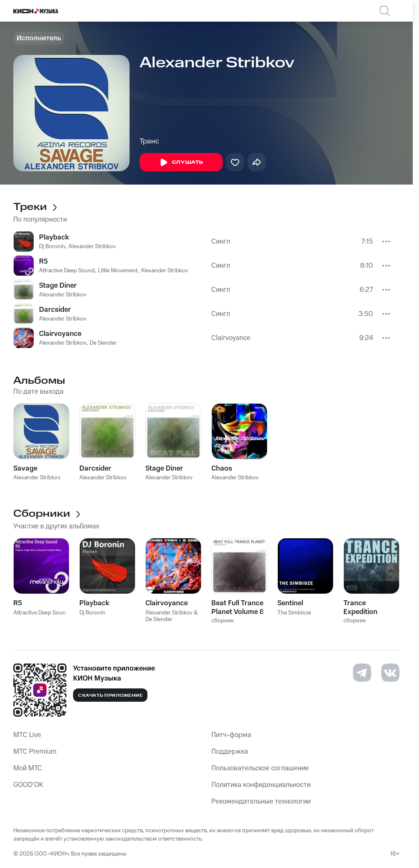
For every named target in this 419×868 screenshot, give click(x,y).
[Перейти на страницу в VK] (390, 673)
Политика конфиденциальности (261, 785)
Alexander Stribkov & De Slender (172, 616)
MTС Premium (35, 752)
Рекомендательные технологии (261, 801)
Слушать (181, 163)
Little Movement (118, 271)
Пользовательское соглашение (260, 768)
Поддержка (230, 752)
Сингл (221, 242)
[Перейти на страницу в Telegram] (362, 673)
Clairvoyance (60, 334)
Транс (149, 141)
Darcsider (55, 310)
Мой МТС (28, 768)
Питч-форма (231, 735)
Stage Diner (58, 286)
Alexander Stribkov (92, 247)
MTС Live (27, 735)
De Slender (103, 343)
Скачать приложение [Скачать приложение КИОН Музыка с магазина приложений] (110, 695)
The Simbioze (294, 613)
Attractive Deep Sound (67, 271)
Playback (54, 237)
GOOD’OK (28, 785)
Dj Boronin (52, 247)
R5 (43, 261)
